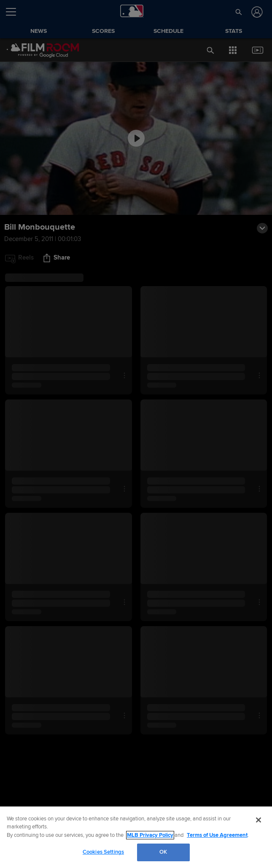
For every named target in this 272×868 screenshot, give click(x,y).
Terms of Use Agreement (217, 835)
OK (163, 852)
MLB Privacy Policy (150, 835)
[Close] (259, 820)
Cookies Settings (103, 852)
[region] (136, 837)
